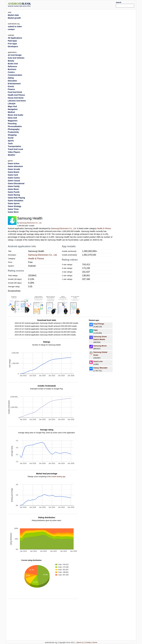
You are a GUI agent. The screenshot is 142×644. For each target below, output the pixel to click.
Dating (11, 78)
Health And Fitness (16, 95)
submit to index (15, 26)
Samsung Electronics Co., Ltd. (31, 223)
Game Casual (14, 181)
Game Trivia (13, 209)
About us (80, 642)
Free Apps (12, 44)
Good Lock (98, 361)
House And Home (16, 98)
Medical (11, 112)
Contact (88, 642)
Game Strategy (15, 206)
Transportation (15, 146)
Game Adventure (15, 166)
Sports (11, 141)
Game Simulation (16, 201)
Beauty (11, 61)
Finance (11, 89)
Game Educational (16, 183)
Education (12, 81)
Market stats (13, 15)
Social (11, 138)
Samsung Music (100, 346)
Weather (12, 155)
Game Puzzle (14, 192)
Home (95, 642)
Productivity (13, 132)
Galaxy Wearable (100, 368)
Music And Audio (16, 115)
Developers (13, 46)
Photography (14, 129)
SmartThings (99, 324)
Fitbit (95, 330)
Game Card (13, 175)
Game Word (13, 212)
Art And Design (15, 55)
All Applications (15, 38)
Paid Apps (12, 41)
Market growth (14, 18)
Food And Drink (15, 92)
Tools (10, 144)
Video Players (14, 152)
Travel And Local (15, 149)
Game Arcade (14, 169)
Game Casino (14, 178)
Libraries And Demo (17, 101)
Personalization (15, 126)
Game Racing (14, 195)
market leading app (58, 477)
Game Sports (14, 203)
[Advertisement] (76, 4)
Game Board (13, 172)
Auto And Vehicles (16, 58)
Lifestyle (12, 104)
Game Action (14, 163)
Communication (15, 75)
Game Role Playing (16, 198)
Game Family (14, 186)
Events (11, 86)
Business (12, 69)
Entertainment (14, 84)
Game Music (13, 189)
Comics (11, 72)
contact (11, 29)
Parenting (12, 124)
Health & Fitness (104, 228)
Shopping (12, 135)
